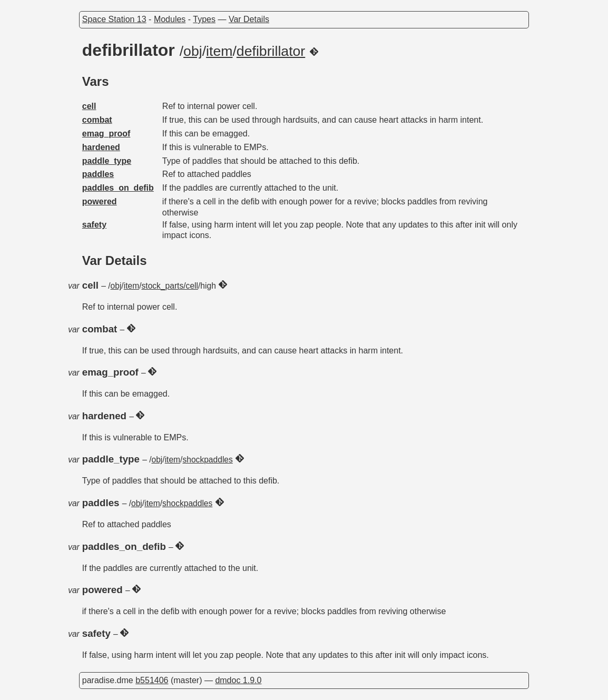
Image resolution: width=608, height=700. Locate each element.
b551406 (152, 680)
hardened (101, 147)
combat (97, 120)
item (219, 51)
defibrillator (271, 51)
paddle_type (107, 161)
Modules (170, 19)
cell (89, 106)
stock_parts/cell (170, 286)
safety (94, 225)
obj (193, 51)
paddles (98, 174)
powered (100, 201)
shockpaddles (207, 460)
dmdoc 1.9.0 (238, 680)
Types (204, 19)
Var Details (249, 19)
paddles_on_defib (118, 188)
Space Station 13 (114, 19)
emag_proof (106, 134)
